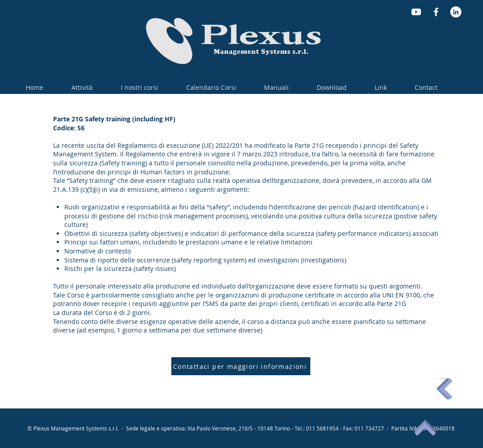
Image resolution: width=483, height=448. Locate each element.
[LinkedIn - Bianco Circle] (456, 12)
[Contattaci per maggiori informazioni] (241, 366)
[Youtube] (416, 12)
